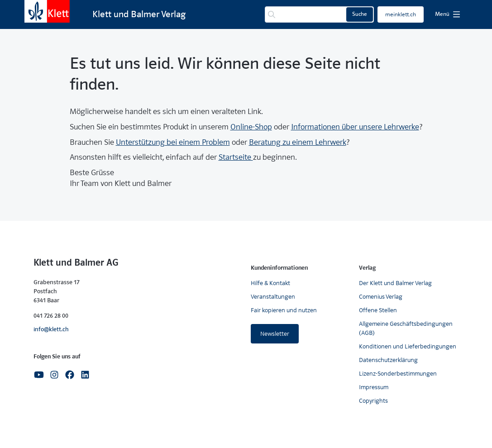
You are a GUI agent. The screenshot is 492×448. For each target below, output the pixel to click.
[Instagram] (54, 374)
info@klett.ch (51, 329)
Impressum (374, 387)
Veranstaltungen (273, 297)
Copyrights (373, 401)
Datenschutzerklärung (388, 360)
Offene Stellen (378, 310)
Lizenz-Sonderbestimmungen (398, 374)
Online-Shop (251, 127)
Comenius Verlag (381, 297)
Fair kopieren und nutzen (284, 310)
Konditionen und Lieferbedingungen (408, 346)
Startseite (236, 157)
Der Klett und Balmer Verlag (395, 283)
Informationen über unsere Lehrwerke (355, 127)
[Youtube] (39, 374)
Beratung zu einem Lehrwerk (298, 142)
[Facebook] (70, 374)
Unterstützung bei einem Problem (173, 142)
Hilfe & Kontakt (270, 283)
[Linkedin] (85, 374)
